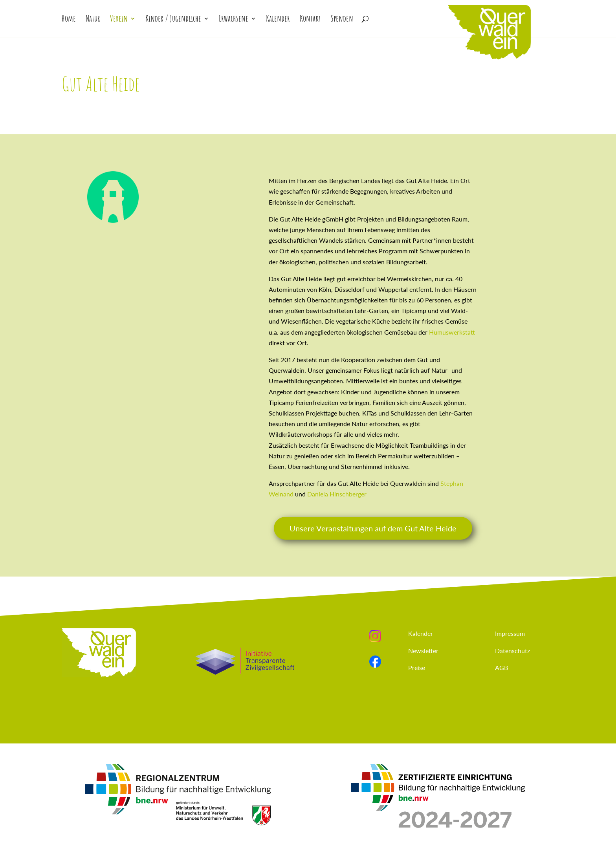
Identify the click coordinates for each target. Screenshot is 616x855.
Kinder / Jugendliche (173, 20)
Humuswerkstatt (452, 332)
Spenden (342, 20)
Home (69, 20)
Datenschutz (512, 651)
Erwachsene (234, 20)
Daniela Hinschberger (337, 494)
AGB (501, 667)
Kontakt (310, 20)
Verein (119, 20)
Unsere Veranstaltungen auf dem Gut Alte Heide (373, 528)
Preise (417, 667)
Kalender (278, 20)
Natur (93, 20)
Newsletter (423, 651)
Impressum (510, 633)
